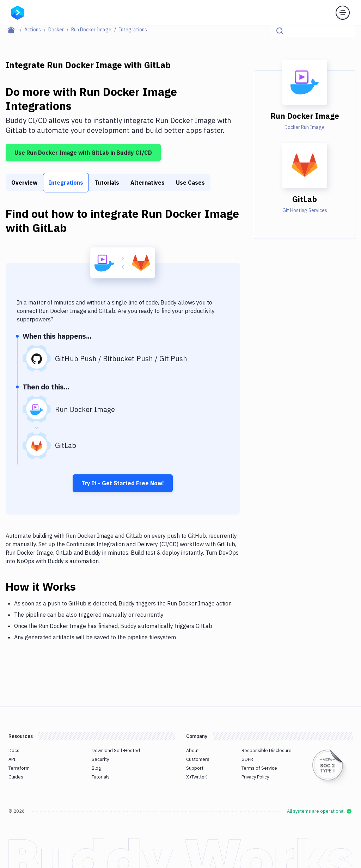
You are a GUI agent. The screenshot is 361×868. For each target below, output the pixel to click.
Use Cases (190, 183)
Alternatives (148, 183)
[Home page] (15, 30)
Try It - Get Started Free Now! (123, 483)
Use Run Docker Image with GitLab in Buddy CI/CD (83, 153)
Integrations (66, 183)
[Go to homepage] (18, 12)
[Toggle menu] (343, 13)
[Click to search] (347, 31)
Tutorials (107, 183)
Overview (24, 183)
